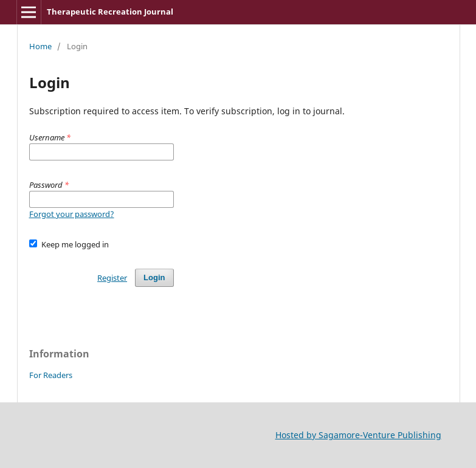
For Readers (51, 375)
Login (154, 277)
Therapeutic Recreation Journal (110, 12)
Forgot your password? (72, 214)
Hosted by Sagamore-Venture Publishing (358, 435)
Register (112, 278)
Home (40, 46)
